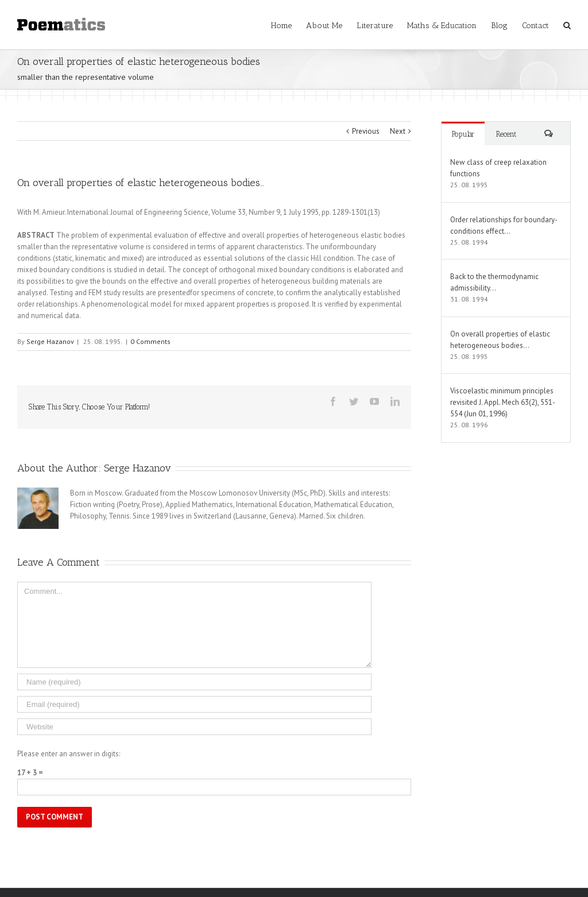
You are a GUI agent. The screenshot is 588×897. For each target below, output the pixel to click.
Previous (366, 131)
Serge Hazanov (50, 341)
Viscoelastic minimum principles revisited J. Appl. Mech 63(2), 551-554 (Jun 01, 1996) (503, 402)
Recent (506, 134)
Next (398, 131)
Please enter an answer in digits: (69, 754)
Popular (463, 134)
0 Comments (150, 341)
